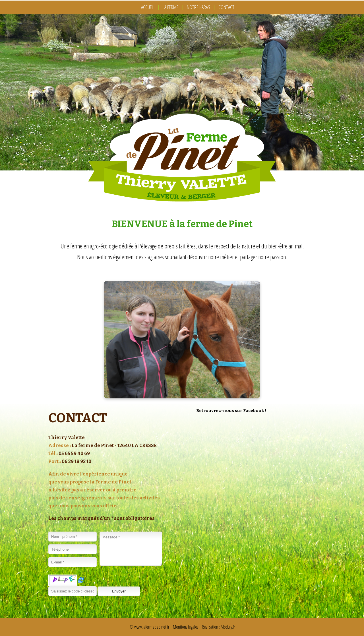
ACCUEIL (148, 7)
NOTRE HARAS (198, 7)
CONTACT (226, 7)
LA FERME (171, 7)
